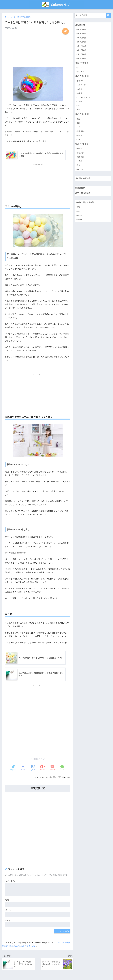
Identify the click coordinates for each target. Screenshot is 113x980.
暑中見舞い (81, 131)
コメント (10, 881)
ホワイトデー (82, 85)
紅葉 (79, 165)
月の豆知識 (80, 25)
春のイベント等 (82, 76)
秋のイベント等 (82, 144)
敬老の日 (80, 157)
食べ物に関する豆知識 (55, 777)
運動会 (80, 149)
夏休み (80, 135)
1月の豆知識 (82, 29)
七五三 (80, 161)
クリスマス (81, 72)
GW (79, 106)
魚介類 (80, 215)
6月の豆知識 (82, 46)
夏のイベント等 (82, 114)
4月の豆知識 (82, 38)
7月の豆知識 (82, 50)
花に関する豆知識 (83, 178)
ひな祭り (80, 81)
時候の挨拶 (80, 188)
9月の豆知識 (82, 58)
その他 (68, 777)
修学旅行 (80, 153)
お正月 (80, 68)
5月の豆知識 (82, 42)
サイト (8, 921)
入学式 (80, 101)
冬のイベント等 (82, 63)
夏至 (79, 119)
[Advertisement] (38, 50)
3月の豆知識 (82, 34)
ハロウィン (81, 169)
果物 (79, 211)
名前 (7, 900)
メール (8, 910)
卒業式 (80, 93)
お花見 (80, 89)
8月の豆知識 (82, 54)
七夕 (79, 127)
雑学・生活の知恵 (83, 193)
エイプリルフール (84, 97)
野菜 (79, 207)
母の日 (80, 110)
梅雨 (79, 123)
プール (80, 140)
